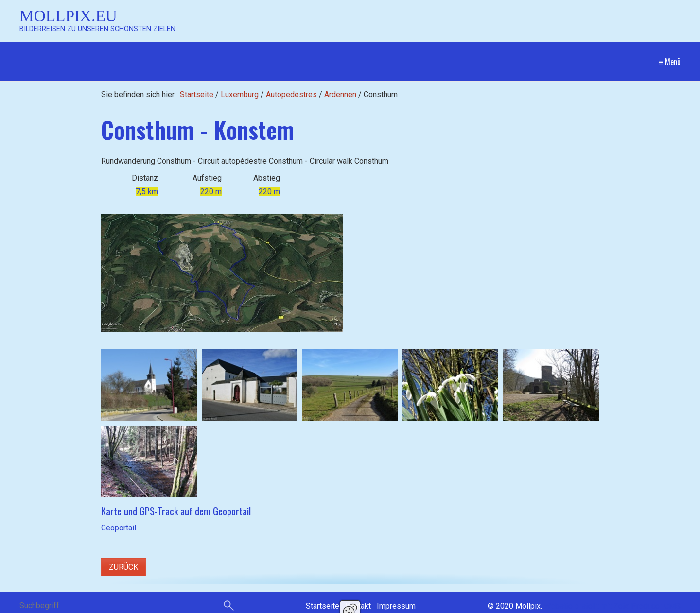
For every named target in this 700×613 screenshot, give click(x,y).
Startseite (197, 94)
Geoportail (119, 528)
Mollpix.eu (68, 16)
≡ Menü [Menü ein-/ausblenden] (670, 62)
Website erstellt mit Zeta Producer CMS (612, 606)
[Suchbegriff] (127, 606)
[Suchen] (229, 606)
